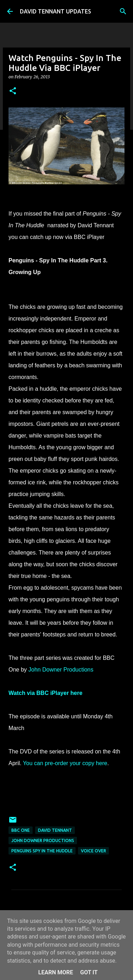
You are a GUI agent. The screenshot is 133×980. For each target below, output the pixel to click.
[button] (13, 91)
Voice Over (93, 851)
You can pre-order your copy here (65, 763)
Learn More (56, 972)
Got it (89, 972)
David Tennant (55, 830)
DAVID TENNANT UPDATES (56, 11)
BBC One (21, 830)
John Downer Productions (61, 670)
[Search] (123, 11)
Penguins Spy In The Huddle (42, 851)
